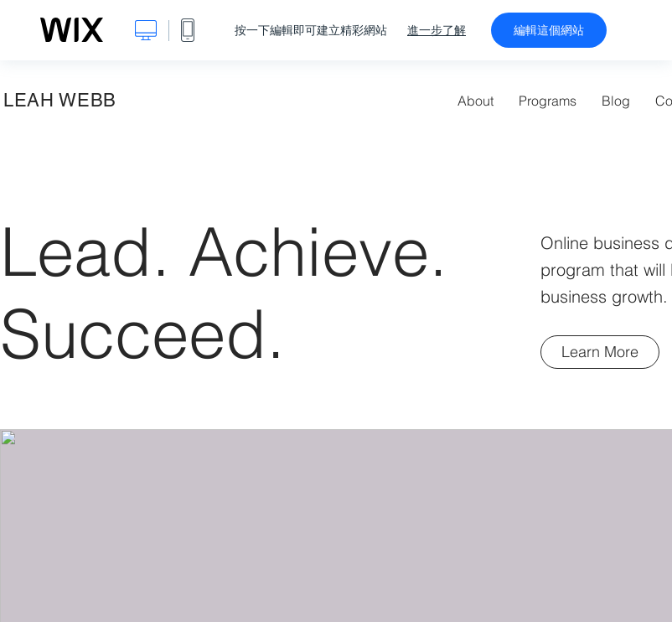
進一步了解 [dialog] (437, 30)
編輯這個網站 (549, 30)
